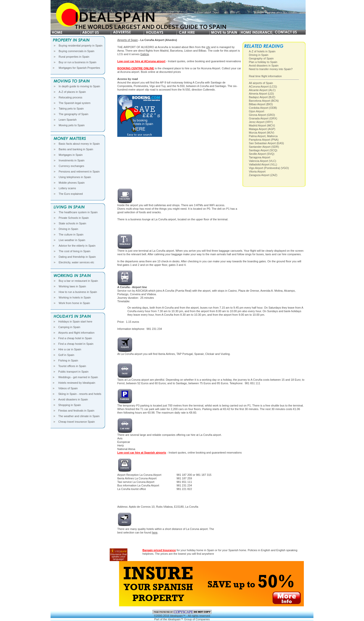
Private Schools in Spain (74, 218)
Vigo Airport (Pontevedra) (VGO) (269, 168)
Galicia (145, 54)
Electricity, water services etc (76, 262)
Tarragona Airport (259, 157)
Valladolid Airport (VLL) (263, 164)
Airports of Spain (128, 40)
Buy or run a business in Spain (77, 62)
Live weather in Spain (72, 240)
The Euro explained (71, 194)
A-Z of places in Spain (72, 92)
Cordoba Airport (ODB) (263, 108)
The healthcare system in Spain (78, 212)
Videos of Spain (68, 388)
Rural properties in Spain (74, 57)
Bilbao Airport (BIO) (261, 104)
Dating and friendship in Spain (77, 257)
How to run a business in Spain (78, 292)
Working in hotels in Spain (75, 297)
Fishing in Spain (68, 360)
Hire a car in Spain (70, 349)
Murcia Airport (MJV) (261, 133)
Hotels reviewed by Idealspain (77, 383)
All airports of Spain (261, 83)
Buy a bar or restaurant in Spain (78, 281)
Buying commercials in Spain (76, 51)
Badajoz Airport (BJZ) (262, 97)
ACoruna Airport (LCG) (263, 87)
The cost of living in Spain (74, 251)
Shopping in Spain (70, 405)
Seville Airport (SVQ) (261, 154)
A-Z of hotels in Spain (262, 51)
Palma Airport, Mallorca (263, 136)
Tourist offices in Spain (72, 366)
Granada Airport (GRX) (263, 118)
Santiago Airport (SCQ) (263, 150)
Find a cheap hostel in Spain (76, 344)
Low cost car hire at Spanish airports (142, 453)
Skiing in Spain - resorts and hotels (80, 394)
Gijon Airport (256, 111)
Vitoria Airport (257, 172)
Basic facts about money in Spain (79, 144)
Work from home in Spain (74, 303)
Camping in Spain (69, 327)
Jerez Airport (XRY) (261, 122)
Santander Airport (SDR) (264, 147)
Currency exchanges (71, 166)
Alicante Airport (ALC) (262, 90)
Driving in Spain (68, 229)
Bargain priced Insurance (159, 550)
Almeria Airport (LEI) (261, 94)
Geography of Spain (261, 58)
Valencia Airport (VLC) (262, 161)
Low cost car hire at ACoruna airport (141, 61)
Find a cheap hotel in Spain (75, 338)
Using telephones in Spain (75, 177)
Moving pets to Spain (72, 125)
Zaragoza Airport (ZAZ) (263, 175)
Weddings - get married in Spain (78, 377)
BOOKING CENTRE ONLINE (136, 68)
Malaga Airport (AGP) (262, 129)
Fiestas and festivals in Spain (76, 411)
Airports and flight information (76, 333)
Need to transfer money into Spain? (271, 69)
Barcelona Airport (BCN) (264, 101)
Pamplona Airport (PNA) (264, 140)
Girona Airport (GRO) (262, 115)
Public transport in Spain (73, 372)
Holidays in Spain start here (75, 322)
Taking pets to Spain (71, 109)
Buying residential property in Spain (81, 46)
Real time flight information (265, 76)
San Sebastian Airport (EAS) (266, 143)
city (208, 47)
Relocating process (71, 97)
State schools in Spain (72, 223)
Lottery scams (67, 188)
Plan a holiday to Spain (263, 62)
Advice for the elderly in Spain (77, 246)
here (155, 532)
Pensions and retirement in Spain (79, 172)
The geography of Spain (73, 114)
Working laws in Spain (72, 286)
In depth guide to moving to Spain (79, 86)
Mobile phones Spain (72, 183)
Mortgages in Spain (71, 155)
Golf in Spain (66, 355)
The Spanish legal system (75, 103)
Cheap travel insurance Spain (77, 422)
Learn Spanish (68, 120)
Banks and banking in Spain (76, 149)
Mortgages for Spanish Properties (79, 68)
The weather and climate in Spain (79, 416)
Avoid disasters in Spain (73, 399)
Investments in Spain (72, 160)
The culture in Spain (71, 234)
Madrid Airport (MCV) (262, 125)
